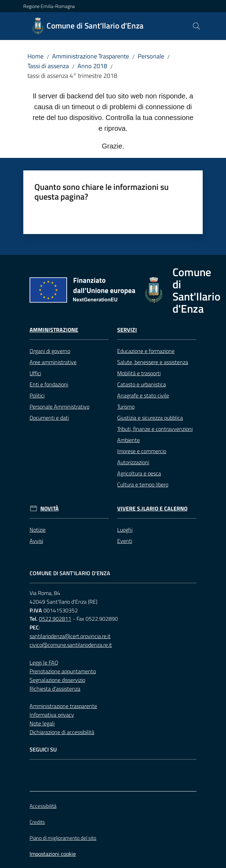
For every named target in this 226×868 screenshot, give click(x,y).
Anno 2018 (92, 66)
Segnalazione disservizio (57, 680)
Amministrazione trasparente (63, 706)
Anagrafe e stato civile (143, 395)
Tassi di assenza (48, 66)
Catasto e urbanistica (142, 384)
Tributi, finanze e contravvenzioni (155, 429)
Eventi (125, 541)
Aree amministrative (53, 362)
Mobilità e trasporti (139, 373)
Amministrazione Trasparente (91, 56)
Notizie (38, 530)
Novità (50, 509)
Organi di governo (50, 351)
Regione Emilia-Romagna (49, 6)
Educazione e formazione (146, 351)
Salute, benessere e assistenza (153, 362)
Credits (37, 822)
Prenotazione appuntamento (63, 671)
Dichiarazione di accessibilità (62, 732)
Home (35, 56)
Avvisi (36, 541)
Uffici (35, 373)
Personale (151, 56)
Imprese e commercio (142, 451)
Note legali (42, 723)
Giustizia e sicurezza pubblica (150, 418)
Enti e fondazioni (49, 384)
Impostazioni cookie (53, 854)
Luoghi (125, 530)
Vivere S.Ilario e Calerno (152, 509)
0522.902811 (55, 619)
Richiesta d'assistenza (55, 689)
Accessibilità (43, 806)
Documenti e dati (49, 418)
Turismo (126, 407)
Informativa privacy (52, 715)
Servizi (127, 330)
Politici (37, 395)
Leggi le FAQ (44, 662)
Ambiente (128, 440)
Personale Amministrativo (59, 407)
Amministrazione (54, 330)
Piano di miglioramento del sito (63, 838)
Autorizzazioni (133, 462)
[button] (196, 26)
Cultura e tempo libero (143, 484)
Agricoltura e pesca (139, 473)
